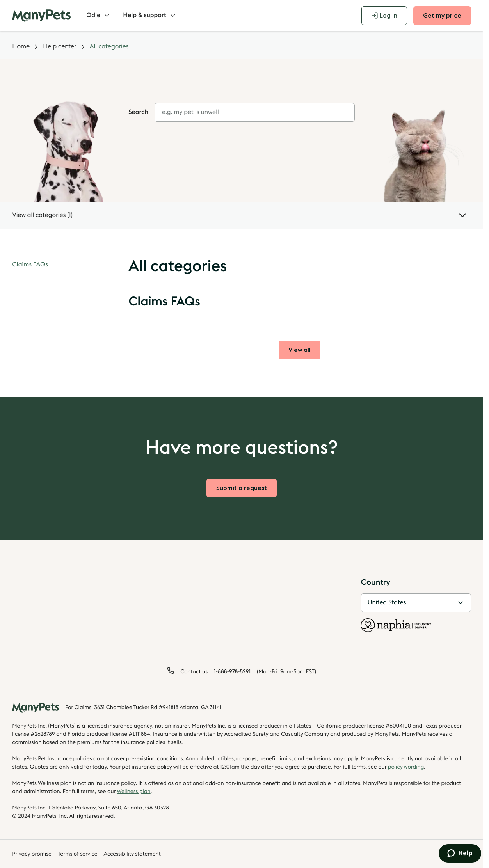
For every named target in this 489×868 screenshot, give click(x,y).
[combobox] (255, 112)
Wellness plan (133, 792)
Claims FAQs (30, 265)
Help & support (150, 16)
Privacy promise (32, 854)
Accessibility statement (132, 854)
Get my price (442, 16)
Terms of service (78, 854)
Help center (60, 47)
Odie (98, 16)
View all (304, 352)
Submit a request (242, 488)
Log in (384, 16)
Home (21, 47)
